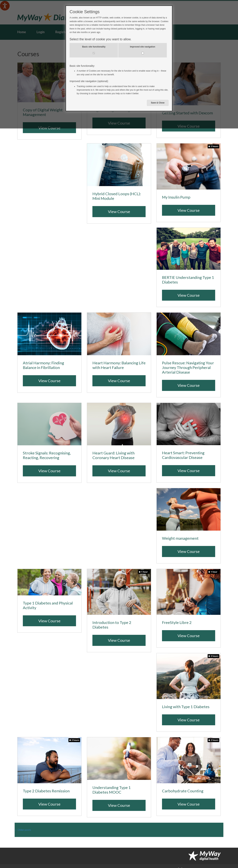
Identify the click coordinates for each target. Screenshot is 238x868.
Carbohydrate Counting (183, 791)
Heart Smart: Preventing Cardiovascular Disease (183, 455)
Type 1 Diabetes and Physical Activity (48, 605)
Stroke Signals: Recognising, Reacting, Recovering (47, 455)
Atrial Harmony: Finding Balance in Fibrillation (43, 365)
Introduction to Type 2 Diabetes (112, 625)
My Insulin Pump (176, 197)
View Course (119, 212)
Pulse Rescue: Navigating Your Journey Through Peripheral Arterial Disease (188, 368)
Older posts (23, 830)
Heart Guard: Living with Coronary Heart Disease (113, 455)
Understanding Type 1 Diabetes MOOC (112, 790)
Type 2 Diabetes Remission (46, 791)
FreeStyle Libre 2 (177, 622)
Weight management (180, 538)
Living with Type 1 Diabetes (186, 707)
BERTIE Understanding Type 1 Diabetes (188, 280)
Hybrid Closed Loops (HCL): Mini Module (117, 196)
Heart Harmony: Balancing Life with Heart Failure (119, 365)
